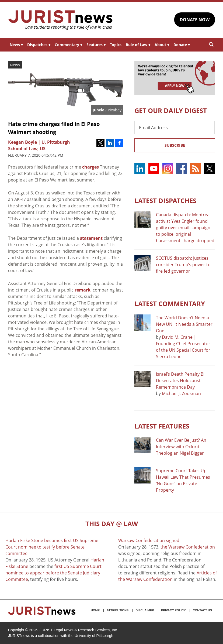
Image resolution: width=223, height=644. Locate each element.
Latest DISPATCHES (165, 201)
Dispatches (39, 45)
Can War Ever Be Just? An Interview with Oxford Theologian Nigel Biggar (181, 447)
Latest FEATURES (162, 426)
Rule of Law (138, 45)
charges (90, 167)
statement (91, 238)
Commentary (68, 45)
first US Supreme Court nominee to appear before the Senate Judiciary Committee (53, 573)
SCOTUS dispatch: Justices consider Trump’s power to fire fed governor (183, 265)
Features (96, 45)
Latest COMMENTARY (170, 304)
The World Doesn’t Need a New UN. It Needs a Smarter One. (184, 324)
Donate (182, 45)
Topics (116, 45)
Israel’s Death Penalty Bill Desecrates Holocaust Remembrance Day (181, 381)
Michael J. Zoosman (181, 393)
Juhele (98, 110)
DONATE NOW (195, 20)
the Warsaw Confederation (188, 547)
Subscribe (175, 145)
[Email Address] (175, 128)
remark (83, 290)
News (16, 45)
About (162, 45)
